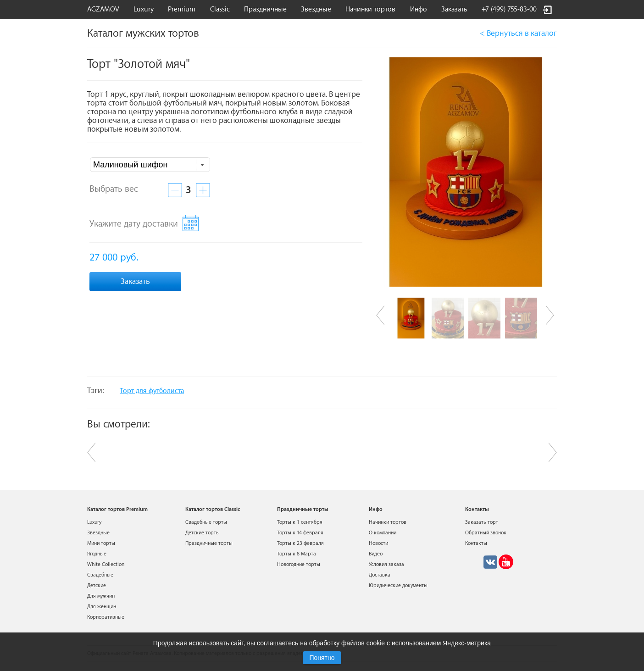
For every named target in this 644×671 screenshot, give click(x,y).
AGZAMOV (103, 9)
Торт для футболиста (152, 391)
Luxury (144, 9)
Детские (97, 585)
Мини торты (101, 543)
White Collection (106, 564)
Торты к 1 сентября (300, 522)
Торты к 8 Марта (297, 554)
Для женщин (102, 607)
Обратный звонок (486, 533)
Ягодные (97, 554)
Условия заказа (386, 564)
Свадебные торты (206, 522)
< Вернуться (518, 33)
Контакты (476, 543)
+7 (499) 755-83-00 (509, 9)
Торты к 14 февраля (300, 533)
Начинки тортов (370, 9)
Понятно (322, 658)
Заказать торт (482, 522)
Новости (378, 543)
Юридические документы (398, 585)
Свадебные (100, 575)
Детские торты (203, 533)
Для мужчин (101, 596)
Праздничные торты (209, 543)
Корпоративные (106, 617)
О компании (383, 533)
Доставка (380, 575)
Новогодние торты (299, 564)
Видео (376, 554)
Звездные (316, 9)
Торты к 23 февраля (300, 543)
